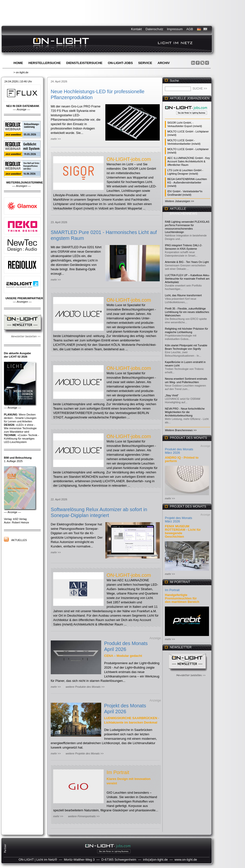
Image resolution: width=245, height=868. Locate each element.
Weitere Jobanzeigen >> (179, 201)
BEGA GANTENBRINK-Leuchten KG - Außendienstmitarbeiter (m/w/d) (187, 182)
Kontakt (136, 29)
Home (18, 63)
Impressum (175, 29)
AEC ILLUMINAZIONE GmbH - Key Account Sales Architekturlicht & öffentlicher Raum (189, 161)
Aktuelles (19, 540)
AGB (190, 29)
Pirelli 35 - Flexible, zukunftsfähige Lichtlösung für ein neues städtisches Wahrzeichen (187, 312)
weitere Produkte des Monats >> (85, 687)
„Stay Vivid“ (172, 395)
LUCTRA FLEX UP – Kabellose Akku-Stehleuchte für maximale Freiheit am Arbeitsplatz (187, 279)
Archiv (164, 63)
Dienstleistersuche (84, 63)
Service (145, 63)
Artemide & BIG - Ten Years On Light (187, 262)
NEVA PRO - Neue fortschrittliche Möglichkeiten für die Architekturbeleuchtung (185, 412)
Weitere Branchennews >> (181, 430)
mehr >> (56, 139)
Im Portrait (118, 772)
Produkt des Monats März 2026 (179, 451)
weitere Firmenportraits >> (84, 816)
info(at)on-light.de (155, 860)
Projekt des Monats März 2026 (178, 520)
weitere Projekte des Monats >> (85, 753)
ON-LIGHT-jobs (120, 63)
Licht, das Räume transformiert (183, 295)
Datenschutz (154, 29)
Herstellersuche (45, 63)
